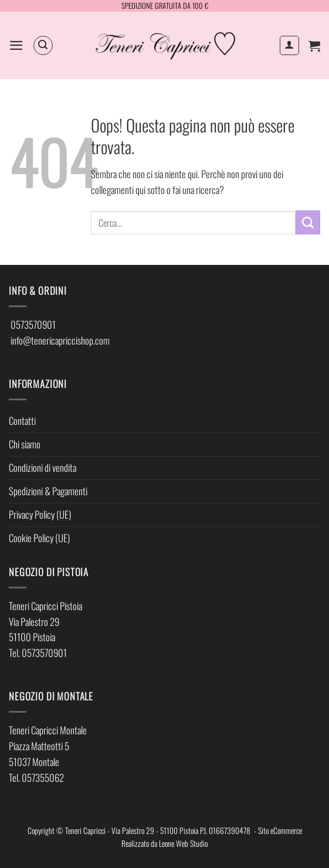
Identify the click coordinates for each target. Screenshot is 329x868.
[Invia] (308, 222)
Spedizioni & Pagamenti (48, 491)
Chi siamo (25, 444)
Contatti (22, 421)
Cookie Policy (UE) (39, 538)
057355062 (43, 777)
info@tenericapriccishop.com (60, 340)
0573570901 (33, 324)
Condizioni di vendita (43, 467)
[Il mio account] (290, 46)
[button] (16, 45)
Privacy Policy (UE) (40, 514)
